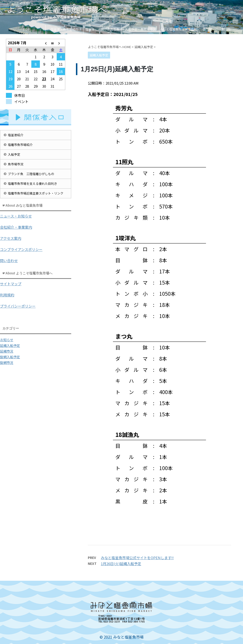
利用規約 (7, 295)
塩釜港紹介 (16, 135)
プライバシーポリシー (18, 306)
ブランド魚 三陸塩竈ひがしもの (31, 174)
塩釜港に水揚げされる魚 (102, 29)
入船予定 (14, 154)
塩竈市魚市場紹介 (20, 145)
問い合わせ (9, 261)
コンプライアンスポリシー (21, 249)
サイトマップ (11, 284)
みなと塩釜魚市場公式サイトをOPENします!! (137, 558)
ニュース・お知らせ (16, 216)
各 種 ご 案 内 (217, 29)
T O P (26, 29)
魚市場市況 (16, 164)
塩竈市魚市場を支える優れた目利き (33, 184)
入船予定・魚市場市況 (140, 29)
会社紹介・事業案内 (16, 227)
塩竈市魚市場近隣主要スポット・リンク (36, 193)
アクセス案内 (11, 238)
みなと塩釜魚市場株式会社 (178, 29)
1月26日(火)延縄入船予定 (121, 564)
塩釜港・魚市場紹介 (64, 29)
